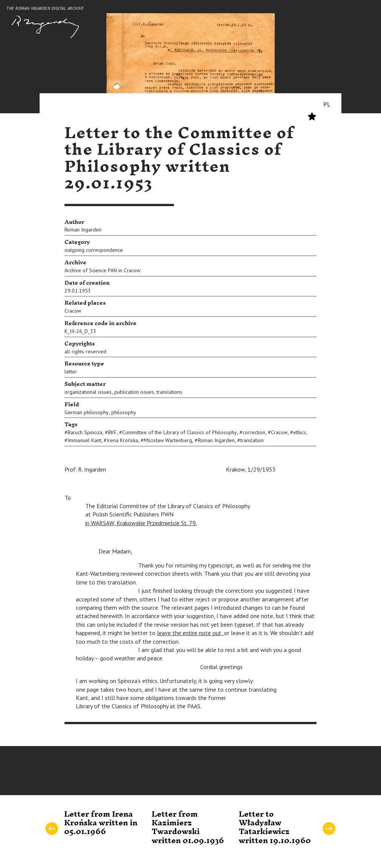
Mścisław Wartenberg (168, 440)
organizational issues (88, 392)
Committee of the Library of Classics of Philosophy (180, 432)
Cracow (73, 311)
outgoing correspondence (94, 250)
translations (169, 392)
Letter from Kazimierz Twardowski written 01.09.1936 (188, 828)
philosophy (124, 412)
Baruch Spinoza (85, 432)
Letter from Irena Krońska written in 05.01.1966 (101, 823)
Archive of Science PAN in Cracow (102, 270)
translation (252, 440)
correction (254, 432)
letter (71, 372)
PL (327, 104)
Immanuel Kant (84, 440)
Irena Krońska (122, 440)
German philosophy (87, 412)
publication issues (134, 392)
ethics (300, 432)
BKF (112, 432)
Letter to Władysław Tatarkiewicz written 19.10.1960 (275, 828)
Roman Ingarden (83, 230)
